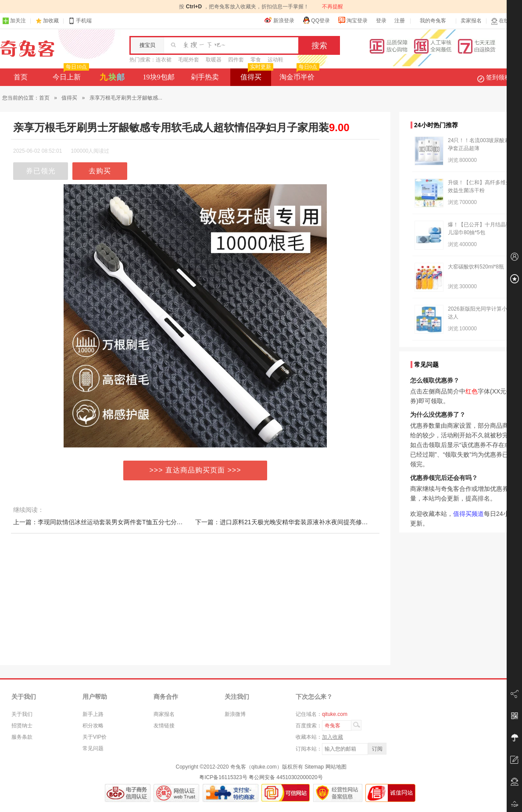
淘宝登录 (353, 20)
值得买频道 (468, 514)
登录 (381, 21)
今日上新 (70, 75)
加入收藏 (333, 737)
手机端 (80, 21)
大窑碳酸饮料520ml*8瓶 (476, 267)
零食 (256, 60)
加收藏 (51, 21)
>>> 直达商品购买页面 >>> (195, 470)
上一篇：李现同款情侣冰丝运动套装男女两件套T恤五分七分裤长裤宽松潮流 (116, 522)
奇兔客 (27, 49)
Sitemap (314, 767)
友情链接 (164, 726)
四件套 (236, 60)
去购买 (100, 171)
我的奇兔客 (433, 21)
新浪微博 (235, 714)
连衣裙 (164, 60)
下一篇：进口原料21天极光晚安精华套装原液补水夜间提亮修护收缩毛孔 (294, 522)
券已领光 (41, 171)
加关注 (14, 21)
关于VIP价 (95, 737)
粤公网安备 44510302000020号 (286, 777)
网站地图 (336, 767)
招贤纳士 (22, 726)
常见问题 (93, 748)
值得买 (256, 75)
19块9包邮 (159, 77)
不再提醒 (333, 7)
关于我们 (22, 714)
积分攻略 (93, 726)
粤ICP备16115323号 (223, 777)
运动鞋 (275, 60)
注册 (400, 21)
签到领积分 (498, 77)
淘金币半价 (299, 75)
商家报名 (164, 714)
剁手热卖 (205, 77)
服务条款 (22, 737)
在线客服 (505, 21)
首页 (21, 77)
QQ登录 (316, 20)
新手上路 (93, 714)
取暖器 (214, 60)
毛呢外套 (189, 60)
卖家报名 (471, 21)
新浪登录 (279, 20)
